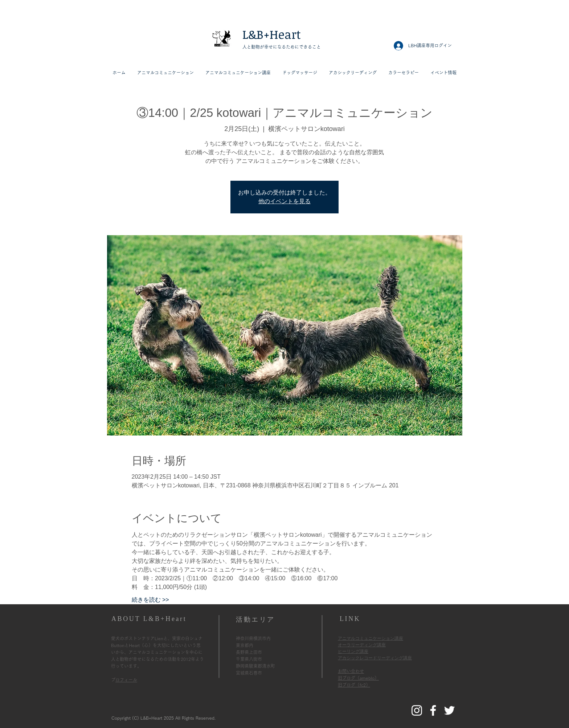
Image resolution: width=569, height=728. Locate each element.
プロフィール (126, 680)
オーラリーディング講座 (362, 645)
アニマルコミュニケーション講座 (371, 638)
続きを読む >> (150, 600)
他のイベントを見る (284, 201)
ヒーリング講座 (353, 651)
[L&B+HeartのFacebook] (433, 710)
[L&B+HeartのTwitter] (449, 710)
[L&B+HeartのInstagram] (417, 710)
